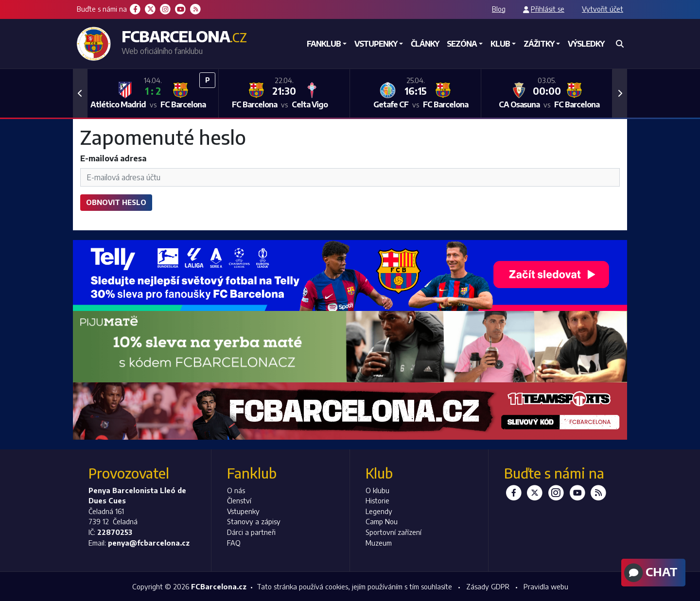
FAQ (234, 543)
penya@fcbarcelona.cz (149, 543)
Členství (239, 500)
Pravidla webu (546, 586)
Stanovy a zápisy (254, 521)
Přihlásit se (548, 9)
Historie (377, 500)
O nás (236, 490)
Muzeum (379, 543)
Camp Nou (382, 521)
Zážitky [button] (539, 44)
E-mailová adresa (113, 158)
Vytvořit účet (603, 9)
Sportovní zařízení (394, 532)
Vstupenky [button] (376, 44)
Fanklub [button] (324, 44)
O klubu (377, 490)
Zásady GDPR (488, 586)
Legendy (379, 511)
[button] (80, 93)
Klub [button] (500, 44)
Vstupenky (243, 511)
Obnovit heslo (116, 202)
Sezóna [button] (462, 44)
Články (425, 44)
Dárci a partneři (251, 532)
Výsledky (586, 44)
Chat (650, 573)
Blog (499, 9)
